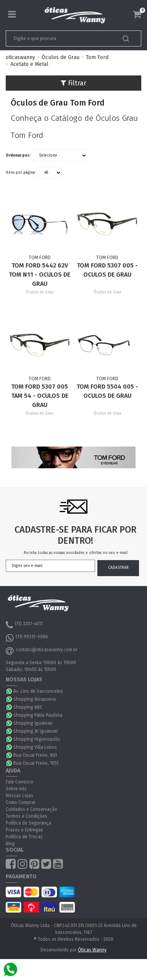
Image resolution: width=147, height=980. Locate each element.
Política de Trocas (24, 837)
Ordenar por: (18, 155)
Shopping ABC (28, 707)
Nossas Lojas (19, 796)
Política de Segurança (28, 823)
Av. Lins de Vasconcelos (38, 691)
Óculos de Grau (61, 57)
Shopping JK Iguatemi (36, 731)
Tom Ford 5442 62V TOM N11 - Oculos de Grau (40, 275)
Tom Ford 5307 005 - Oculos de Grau (107, 270)
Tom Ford (97, 57)
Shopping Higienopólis (37, 739)
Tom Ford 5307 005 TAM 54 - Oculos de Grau (40, 396)
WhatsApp (10, 691)
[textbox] (60, 38)
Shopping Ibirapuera (35, 699)
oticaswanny (20, 57)
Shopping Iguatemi (33, 723)
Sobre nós (16, 789)
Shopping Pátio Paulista (38, 715)
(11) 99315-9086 (27, 638)
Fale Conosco (19, 782)
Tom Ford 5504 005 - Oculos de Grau (107, 391)
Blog (10, 844)
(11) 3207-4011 (24, 625)
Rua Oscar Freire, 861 (35, 755)
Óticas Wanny (92, 950)
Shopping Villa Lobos (35, 747)
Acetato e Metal (29, 64)
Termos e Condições (27, 816)
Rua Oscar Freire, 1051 (36, 763)
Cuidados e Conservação (31, 809)
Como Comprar (21, 802)
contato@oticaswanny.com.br (42, 651)
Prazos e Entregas (24, 830)
